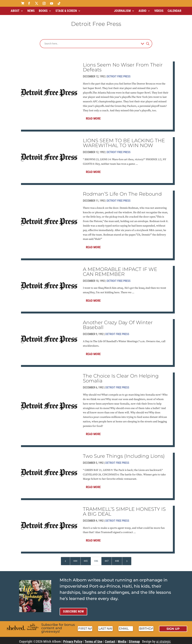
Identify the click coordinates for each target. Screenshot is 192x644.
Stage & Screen (66, 11)
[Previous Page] (65, 560)
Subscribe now (73, 610)
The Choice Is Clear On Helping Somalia (121, 377)
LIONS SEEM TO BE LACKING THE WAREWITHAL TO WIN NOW (124, 141)
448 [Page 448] (117, 559)
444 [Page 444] (75, 559)
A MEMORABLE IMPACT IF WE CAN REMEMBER (120, 270)
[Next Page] (127, 560)
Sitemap (134, 640)
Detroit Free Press (119, 75)
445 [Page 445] (86, 559)
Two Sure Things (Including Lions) (124, 455)
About (15, 11)
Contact (110, 640)
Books (43, 11)
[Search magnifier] (148, 42)
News (31, 11)
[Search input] (92, 42)
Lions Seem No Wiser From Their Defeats (123, 66)
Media (122, 640)
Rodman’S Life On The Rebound (122, 192)
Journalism (122, 11)
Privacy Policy (73, 640)
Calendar (174, 11)
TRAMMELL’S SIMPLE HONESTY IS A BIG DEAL (124, 510)
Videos (159, 11)
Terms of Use (93, 640)
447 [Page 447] (107, 559)
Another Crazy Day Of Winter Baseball (118, 323)
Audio (142, 11)
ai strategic (163, 640)
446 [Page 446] (96, 559)
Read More (93, 117)
